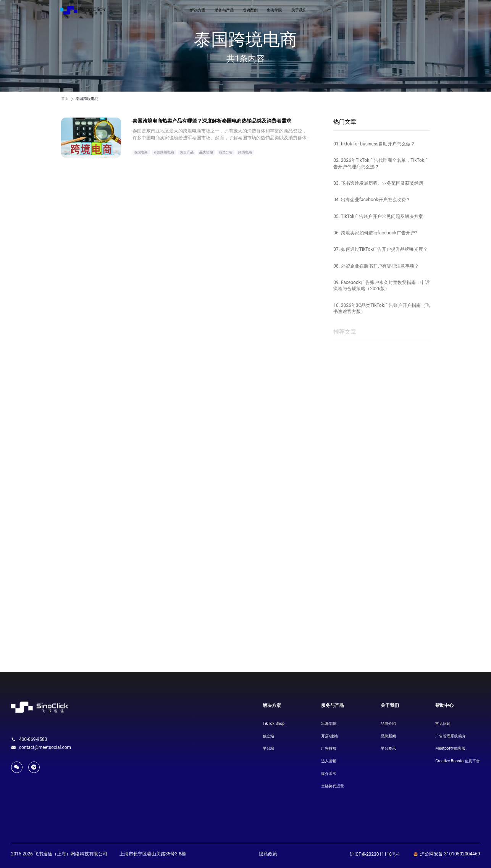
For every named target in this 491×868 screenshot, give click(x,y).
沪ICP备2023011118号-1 (375, 854)
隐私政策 (268, 854)
